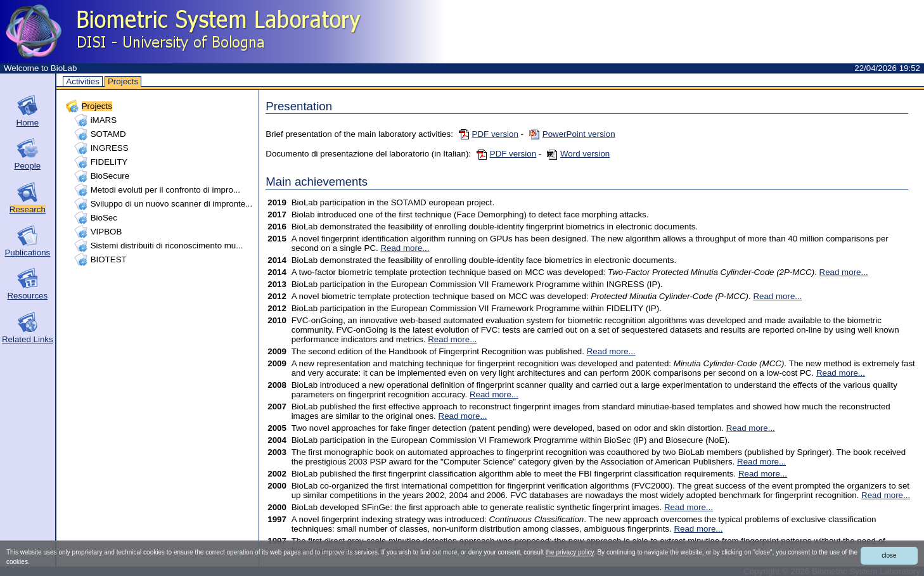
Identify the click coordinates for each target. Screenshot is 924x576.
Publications (27, 253)
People (28, 166)
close (889, 555)
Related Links (28, 339)
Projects (123, 81)
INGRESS (110, 148)
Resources (27, 296)
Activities (83, 81)
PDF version (489, 134)
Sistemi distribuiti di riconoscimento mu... (167, 246)
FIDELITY (109, 162)
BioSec (104, 218)
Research (28, 209)
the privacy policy (570, 552)
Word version (578, 154)
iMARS (104, 120)
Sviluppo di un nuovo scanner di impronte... (172, 204)
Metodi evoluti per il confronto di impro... (165, 190)
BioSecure (110, 176)
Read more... (405, 248)
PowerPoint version (572, 134)
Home (28, 123)
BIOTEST (109, 259)
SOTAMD (108, 134)
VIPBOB (106, 232)
